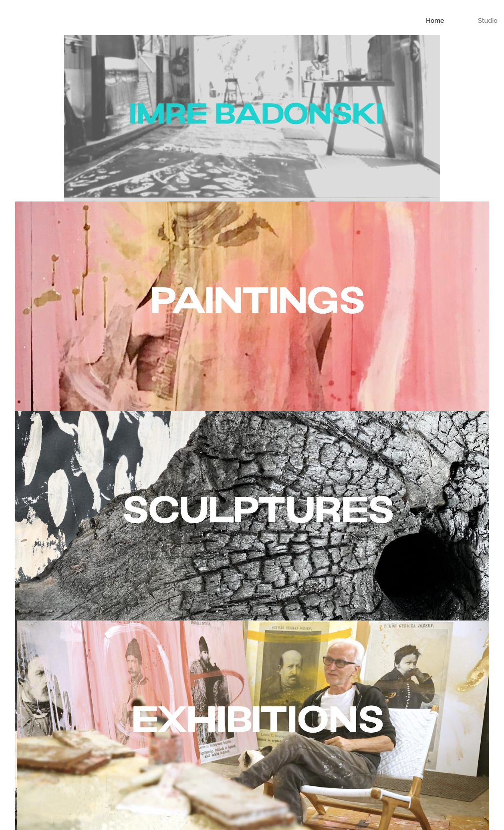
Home (435, 21)
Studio (488, 21)
